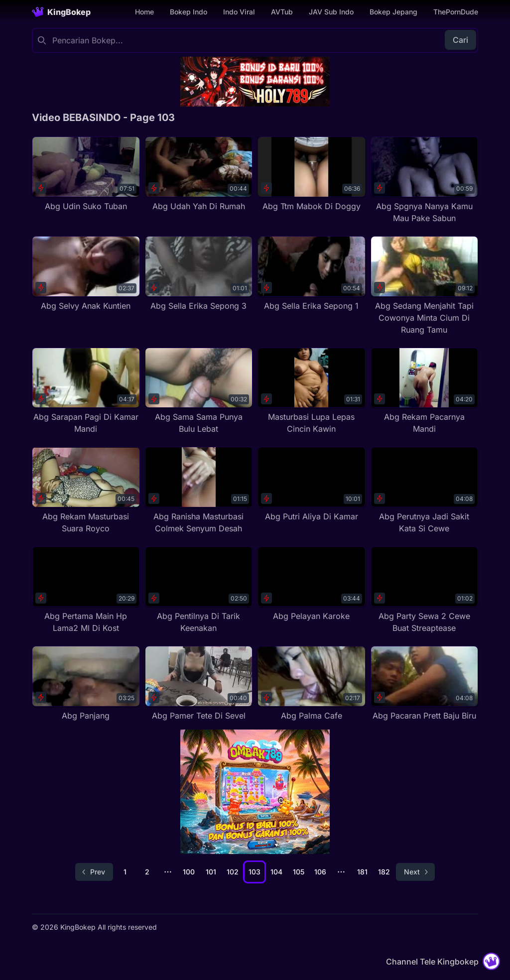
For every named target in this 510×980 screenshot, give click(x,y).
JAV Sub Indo (331, 12)
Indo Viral (239, 12)
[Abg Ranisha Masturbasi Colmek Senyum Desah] (199, 490)
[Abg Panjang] (86, 684)
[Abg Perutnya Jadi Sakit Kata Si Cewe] (425, 490)
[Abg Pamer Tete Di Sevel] (199, 684)
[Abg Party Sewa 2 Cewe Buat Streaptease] (425, 590)
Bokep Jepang (393, 12)
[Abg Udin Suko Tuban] (86, 174)
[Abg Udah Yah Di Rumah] (199, 174)
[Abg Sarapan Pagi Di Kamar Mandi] (86, 391)
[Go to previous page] (94, 872)
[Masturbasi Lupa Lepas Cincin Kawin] (312, 391)
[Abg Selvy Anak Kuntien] (86, 274)
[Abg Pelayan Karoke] (312, 584)
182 (384, 872)
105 (299, 872)
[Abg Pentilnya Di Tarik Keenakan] (199, 590)
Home (144, 12)
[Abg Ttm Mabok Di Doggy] (312, 174)
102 (233, 872)
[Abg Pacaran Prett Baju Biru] (425, 684)
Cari (460, 40)
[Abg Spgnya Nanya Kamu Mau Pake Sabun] (425, 180)
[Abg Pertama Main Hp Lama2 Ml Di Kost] (86, 590)
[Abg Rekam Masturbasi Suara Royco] (86, 490)
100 (189, 872)
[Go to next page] (415, 872)
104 (276, 872)
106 (320, 872)
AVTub (282, 12)
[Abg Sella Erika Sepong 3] (199, 274)
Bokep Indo (189, 12)
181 (362, 872)
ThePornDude (456, 12)
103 (255, 872)
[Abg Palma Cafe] (312, 684)
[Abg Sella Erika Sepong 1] (312, 274)
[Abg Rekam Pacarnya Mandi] (425, 391)
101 (211, 872)
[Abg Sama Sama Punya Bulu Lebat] (199, 391)
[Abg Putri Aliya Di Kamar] (312, 485)
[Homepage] (61, 12)
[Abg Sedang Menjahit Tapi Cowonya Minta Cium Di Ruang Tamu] (425, 286)
